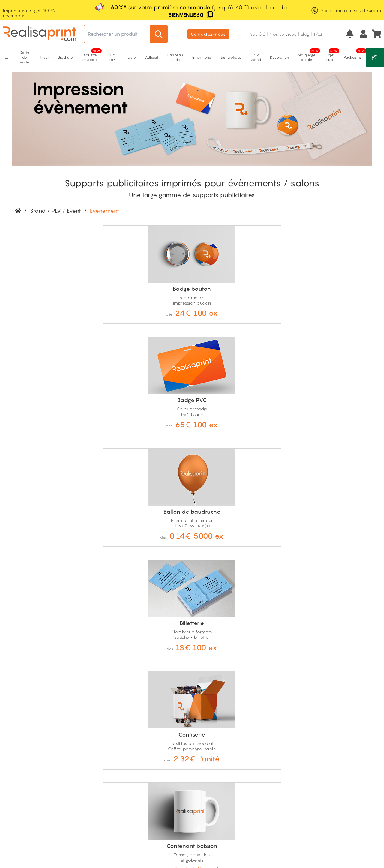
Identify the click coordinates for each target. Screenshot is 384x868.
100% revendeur (36, 774)
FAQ (318, 34)
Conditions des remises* (298, 787)
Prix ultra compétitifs (40, 781)
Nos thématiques (343, 758)
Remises (291, 764)
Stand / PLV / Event (56, 211)
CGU (74, 847)
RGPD (90, 847)
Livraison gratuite (36, 759)
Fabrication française (40, 766)
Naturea (292, 758)
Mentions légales (32, 847)
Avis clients (337, 778)
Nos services (283, 34)
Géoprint (292, 778)
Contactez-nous (208, 34)
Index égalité (339, 771)
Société (258, 34)
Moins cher (294, 771)
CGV (59, 847)
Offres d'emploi (342, 764)
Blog (305, 34)
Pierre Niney (338, 784)
